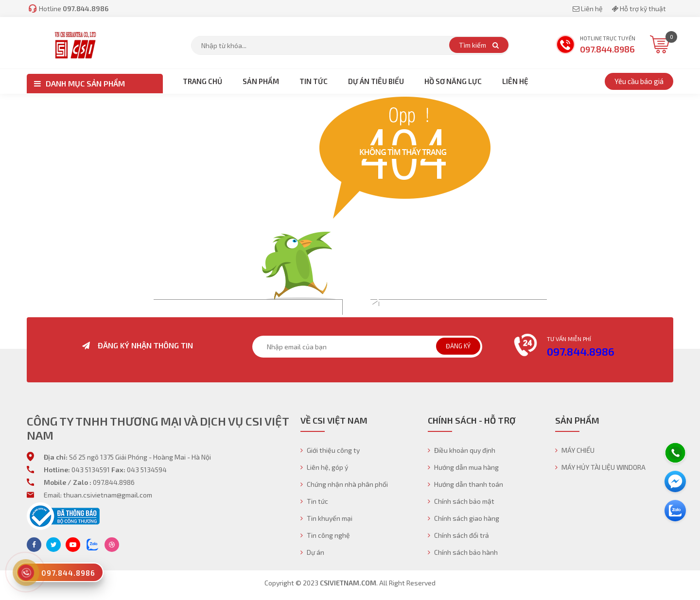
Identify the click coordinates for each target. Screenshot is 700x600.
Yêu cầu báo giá (639, 81)
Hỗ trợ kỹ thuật (639, 9)
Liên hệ (588, 9)
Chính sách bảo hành (463, 552)
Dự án (312, 552)
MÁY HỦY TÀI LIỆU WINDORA (600, 467)
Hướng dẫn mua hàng (463, 467)
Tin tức (314, 501)
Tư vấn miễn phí (569, 339)
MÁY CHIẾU (575, 450)
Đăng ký (458, 346)
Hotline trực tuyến (595, 45)
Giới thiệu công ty (330, 450)
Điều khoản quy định (462, 450)
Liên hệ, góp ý (324, 467)
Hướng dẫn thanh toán (465, 484)
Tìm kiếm (479, 45)
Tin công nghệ (325, 535)
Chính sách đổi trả (458, 535)
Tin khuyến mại (326, 518)
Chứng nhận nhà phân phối (344, 484)
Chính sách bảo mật (461, 501)
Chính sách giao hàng (464, 518)
